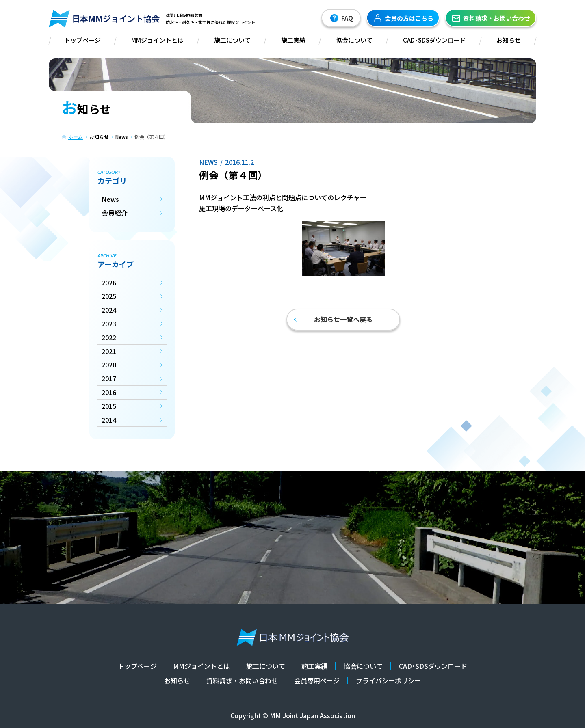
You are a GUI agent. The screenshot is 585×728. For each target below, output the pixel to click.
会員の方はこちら (403, 18)
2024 (109, 310)
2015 (109, 406)
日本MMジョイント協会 (104, 19)
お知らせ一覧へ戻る (333, 319)
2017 (109, 378)
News (110, 199)
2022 (109, 337)
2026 (109, 283)
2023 (109, 324)
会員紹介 (115, 213)
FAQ (341, 18)
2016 (109, 392)
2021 (109, 351)
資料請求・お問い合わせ (491, 18)
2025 (109, 296)
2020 (109, 365)
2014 (109, 420)
